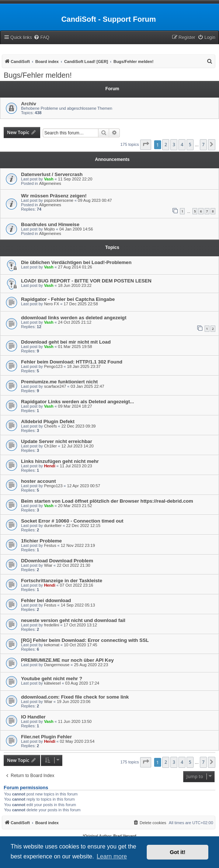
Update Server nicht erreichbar (57, 441)
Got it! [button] (178, 852)
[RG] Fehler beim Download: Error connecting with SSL (85, 640)
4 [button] (182, 145)
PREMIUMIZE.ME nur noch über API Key (67, 660)
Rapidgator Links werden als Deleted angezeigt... (77, 402)
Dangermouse (57, 665)
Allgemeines (50, 183)
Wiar (48, 565)
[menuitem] (41, 38)
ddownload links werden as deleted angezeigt (74, 318)
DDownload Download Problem (57, 561)
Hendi (50, 466)
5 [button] (190, 145)
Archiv (29, 104)
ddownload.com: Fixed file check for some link (75, 697)
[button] (146, 145)
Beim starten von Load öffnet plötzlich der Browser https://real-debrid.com (107, 501)
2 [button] (166, 145)
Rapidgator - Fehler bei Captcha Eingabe (68, 299)
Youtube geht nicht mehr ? (52, 679)
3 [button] (174, 145)
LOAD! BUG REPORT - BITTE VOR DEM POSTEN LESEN (86, 281)
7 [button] (203, 145)
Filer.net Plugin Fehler (46, 737)
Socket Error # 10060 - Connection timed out (72, 521)
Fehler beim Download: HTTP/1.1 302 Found (72, 362)
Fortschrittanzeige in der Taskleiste (62, 581)
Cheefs (50, 426)
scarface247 (55, 386)
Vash (49, 179)
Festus (50, 545)
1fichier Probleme (41, 541)
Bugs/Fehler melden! (38, 75)
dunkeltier (53, 526)
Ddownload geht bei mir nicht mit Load (66, 342)
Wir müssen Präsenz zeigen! (54, 196)
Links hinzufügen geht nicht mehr (60, 461)
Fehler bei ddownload (46, 600)
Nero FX (51, 304)
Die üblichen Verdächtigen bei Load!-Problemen (76, 262)
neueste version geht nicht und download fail (73, 620)
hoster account (39, 481)
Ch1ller (50, 446)
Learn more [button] (112, 856)
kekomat (52, 645)
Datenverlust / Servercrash (52, 174)
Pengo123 (53, 366)
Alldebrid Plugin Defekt (48, 421)
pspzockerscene (59, 200)
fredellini (51, 625)
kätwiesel (52, 683)
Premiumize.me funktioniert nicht (59, 382)
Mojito (49, 229)
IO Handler (33, 717)
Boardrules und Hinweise (50, 224)
